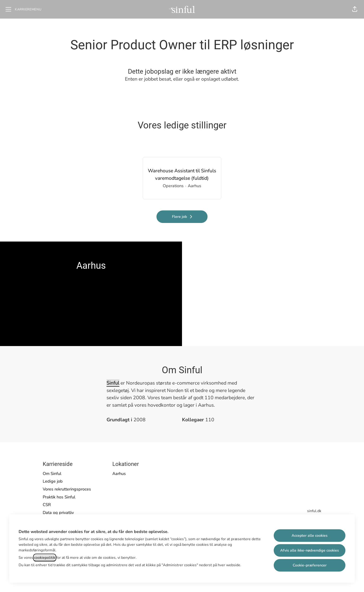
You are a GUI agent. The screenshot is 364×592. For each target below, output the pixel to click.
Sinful (113, 383)
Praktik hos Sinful (59, 497)
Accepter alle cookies (310, 536)
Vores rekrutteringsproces (67, 489)
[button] (355, 9)
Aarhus (119, 474)
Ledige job (53, 481)
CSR (47, 505)
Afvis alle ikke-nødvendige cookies (310, 550)
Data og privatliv (58, 513)
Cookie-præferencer (310, 565)
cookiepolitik (45, 558)
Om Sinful (52, 474)
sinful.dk (314, 511)
